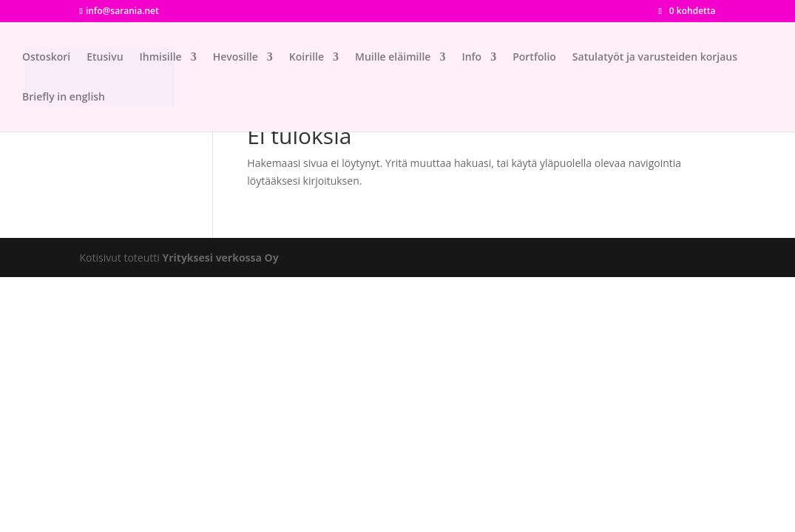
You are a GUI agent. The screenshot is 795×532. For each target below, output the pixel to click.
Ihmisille (161, 58)
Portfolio (534, 58)
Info (471, 58)
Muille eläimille (393, 58)
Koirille (307, 58)
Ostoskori (46, 58)
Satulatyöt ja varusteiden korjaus (655, 58)
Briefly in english (64, 98)
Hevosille (236, 58)
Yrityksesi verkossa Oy (220, 258)
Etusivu (105, 58)
